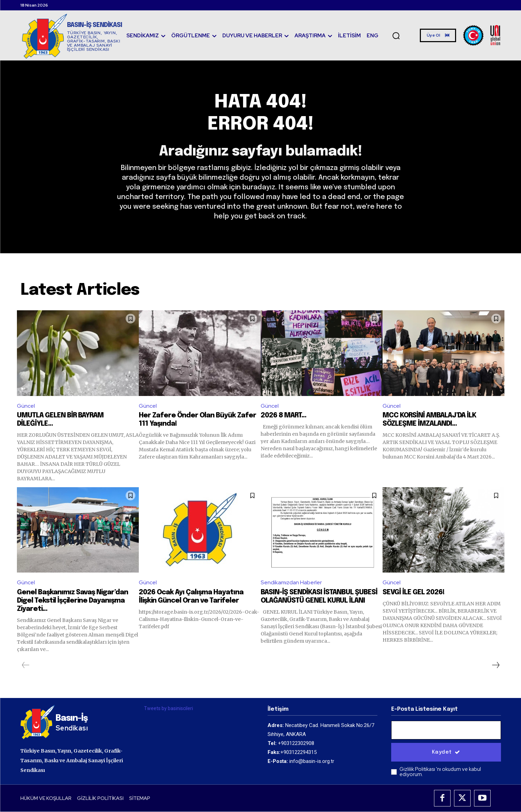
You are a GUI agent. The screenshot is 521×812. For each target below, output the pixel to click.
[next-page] (495, 665)
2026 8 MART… (283, 416)
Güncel (26, 406)
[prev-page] (26, 665)
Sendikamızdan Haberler (291, 583)
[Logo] (72, 36)
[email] (446, 730)
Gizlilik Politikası (418, 769)
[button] (396, 36)
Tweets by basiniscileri (168, 709)
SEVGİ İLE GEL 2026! (413, 593)
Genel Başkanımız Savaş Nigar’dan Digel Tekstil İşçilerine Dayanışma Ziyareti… (73, 601)
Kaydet (446, 753)
